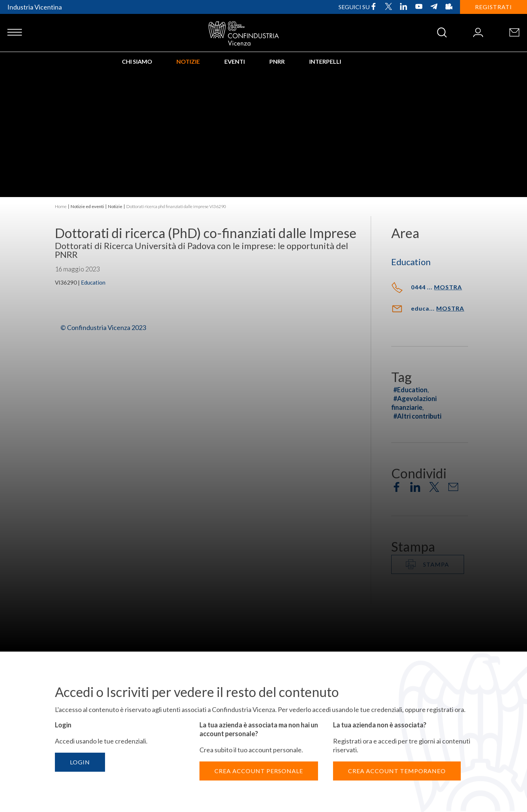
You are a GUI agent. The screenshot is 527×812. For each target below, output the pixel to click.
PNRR (277, 61)
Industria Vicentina (35, 7)
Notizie (188, 61)
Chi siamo (137, 61)
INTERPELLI (325, 61)
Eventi (235, 61)
